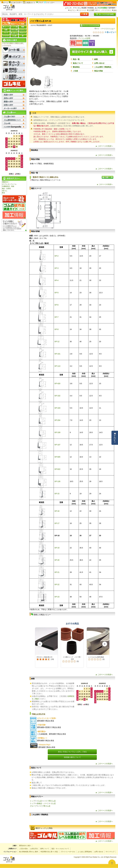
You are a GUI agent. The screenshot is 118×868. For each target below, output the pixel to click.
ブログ (40, 2)
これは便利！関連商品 (103, 67)
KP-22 (57, 584)
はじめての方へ (16, 3)
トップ (32, 801)
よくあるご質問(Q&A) (85, 852)
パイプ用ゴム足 (50, 801)
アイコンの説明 (84, 38)
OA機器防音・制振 (8, 186)
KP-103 (57, 408)
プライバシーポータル (68, 852)
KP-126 (57, 481)
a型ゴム (5, 191)
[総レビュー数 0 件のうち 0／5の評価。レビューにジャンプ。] (105, 32)
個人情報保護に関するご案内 (29, 852)
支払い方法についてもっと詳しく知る (72, 752)
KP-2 (57, 256)
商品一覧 (76, 59)
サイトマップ (110, 852)
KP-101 (57, 354)
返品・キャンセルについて (60, 849)
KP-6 (57, 305)
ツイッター (49, 3)
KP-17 (57, 523)
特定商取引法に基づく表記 (49, 852)
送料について (45, 849)
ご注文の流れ (24, 849)
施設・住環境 (6, 189)
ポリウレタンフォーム (9, 184)
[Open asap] (112, 863)
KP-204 (57, 420)
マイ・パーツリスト (104, 10)
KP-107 (57, 445)
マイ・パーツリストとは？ (105, 29)
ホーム (5, 3)
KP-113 (57, 366)
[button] (40, 644)
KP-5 (57, 293)
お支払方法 (34, 849)
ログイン (73, 10)
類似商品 (76, 67)
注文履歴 (91, 10)
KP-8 (57, 329)
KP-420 (57, 383)
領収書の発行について (72, 757)
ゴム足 (39, 801)
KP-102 (57, 396)
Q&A (115, 10)
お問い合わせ (99, 63)
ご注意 (75, 71)
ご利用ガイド (29, 3)
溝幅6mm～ (6, 182)
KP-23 (57, 597)
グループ (33, 806)
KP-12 (57, 342)
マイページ (82, 10)
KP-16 (57, 511)
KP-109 (57, 432)
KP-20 (57, 560)
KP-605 (57, 457)
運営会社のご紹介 (25, 846)
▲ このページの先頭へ (104, 146)
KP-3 (57, 268)
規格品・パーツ (43, 803)
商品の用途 (98, 71)
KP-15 (57, 494)
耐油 (3, 193)
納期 (96, 59)
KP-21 (57, 572)
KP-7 (57, 317)
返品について (78, 63)
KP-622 (57, 469)
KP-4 (57, 280)
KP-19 (57, 548)
